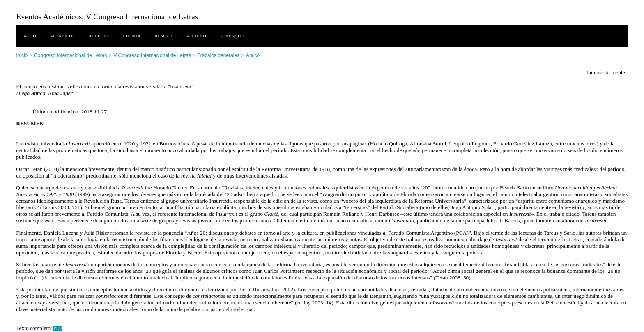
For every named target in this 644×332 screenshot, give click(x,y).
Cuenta (132, 36)
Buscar (163, 36)
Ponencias (232, 36)
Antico (253, 55)
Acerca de (62, 36)
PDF (58, 328)
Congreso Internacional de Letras (70, 55)
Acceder (99, 36)
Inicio (29, 36)
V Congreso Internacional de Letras (152, 55)
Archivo (196, 36)
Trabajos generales (218, 55)
